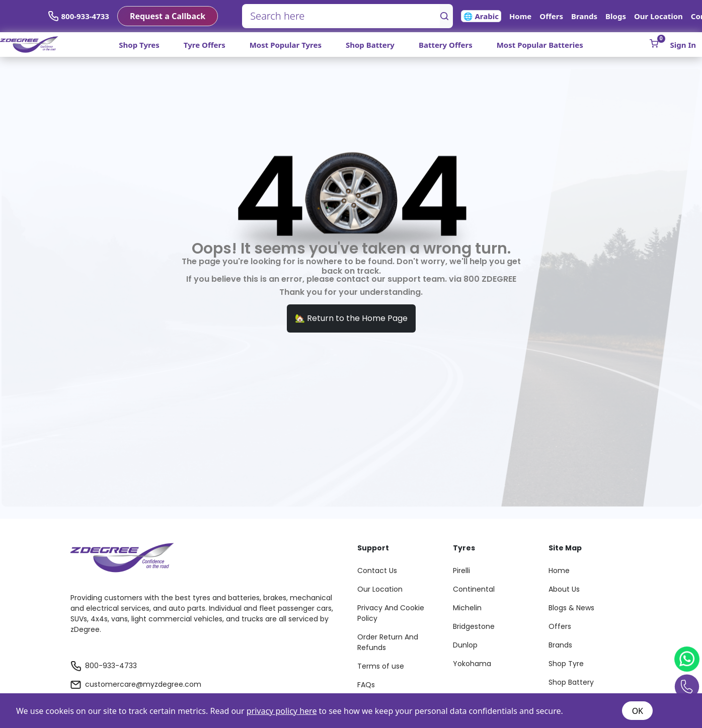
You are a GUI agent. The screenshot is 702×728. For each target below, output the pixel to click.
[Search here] (341, 16)
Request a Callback (168, 16)
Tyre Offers (205, 45)
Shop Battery (370, 45)
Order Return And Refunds (388, 642)
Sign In (683, 45)
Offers (551, 16)
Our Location (658, 16)
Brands (584, 16)
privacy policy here (282, 711)
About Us (564, 589)
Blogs (616, 16)
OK (638, 711)
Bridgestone (474, 626)
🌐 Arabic (481, 16)
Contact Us (377, 571)
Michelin (467, 608)
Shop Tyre (566, 664)
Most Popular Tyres (286, 45)
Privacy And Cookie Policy (391, 613)
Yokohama (472, 664)
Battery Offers (446, 45)
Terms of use (381, 666)
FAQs (366, 685)
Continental (474, 589)
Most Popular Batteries (540, 45)
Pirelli (461, 571)
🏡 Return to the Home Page (351, 318)
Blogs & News (571, 608)
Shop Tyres (139, 45)
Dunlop (465, 645)
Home (520, 16)
